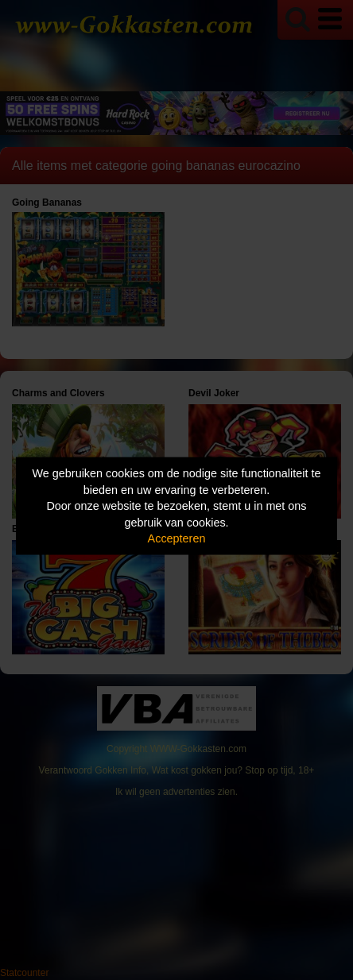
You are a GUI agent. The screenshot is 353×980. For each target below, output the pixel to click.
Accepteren (177, 538)
